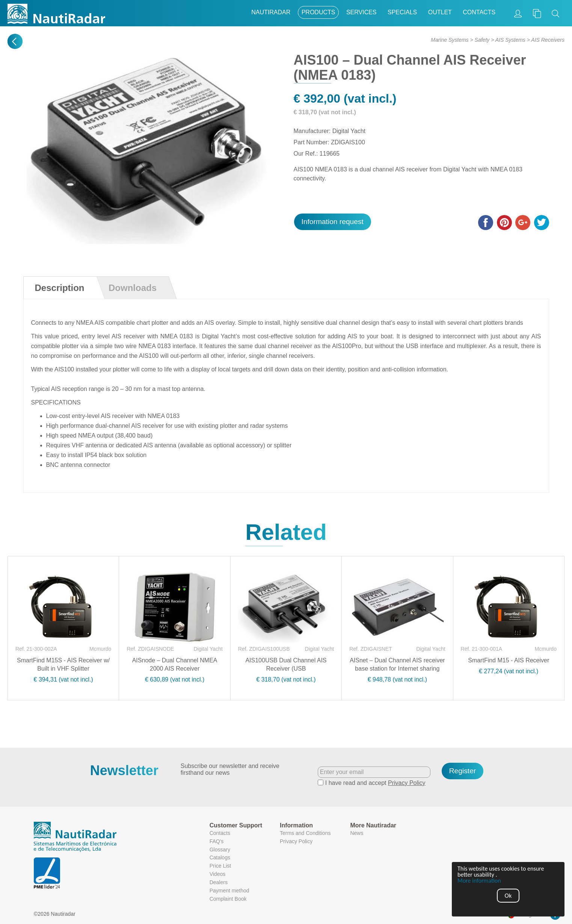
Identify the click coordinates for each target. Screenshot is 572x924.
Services (361, 12)
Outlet (440, 12)
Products (318, 12)
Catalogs (220, 857)
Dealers (219, 882)
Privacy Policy (407, 783)
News (357, 833)
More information (479, 881)
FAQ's (217, 841)
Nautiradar (271, 12)
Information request (333, 222)
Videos (218, 874)
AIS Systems (510, 40)
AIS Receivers (548, 40)
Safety (482, 40)
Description (60, 288)
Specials (402, 12)
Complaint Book (228, 899)
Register (463, 771)
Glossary (220, 850)
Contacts (479, 12)
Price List (220, 866)
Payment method (229, 891)
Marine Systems (450, 40)
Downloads (133, 288)
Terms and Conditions (305, 833)
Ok (508, 896)
